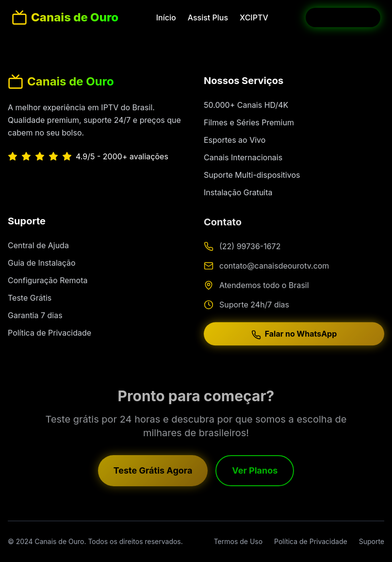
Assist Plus (208, 17)
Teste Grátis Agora (153, 472)
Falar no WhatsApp (294, 336)
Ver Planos (255, 472)
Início (166, 17)
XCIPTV (254, 17)
